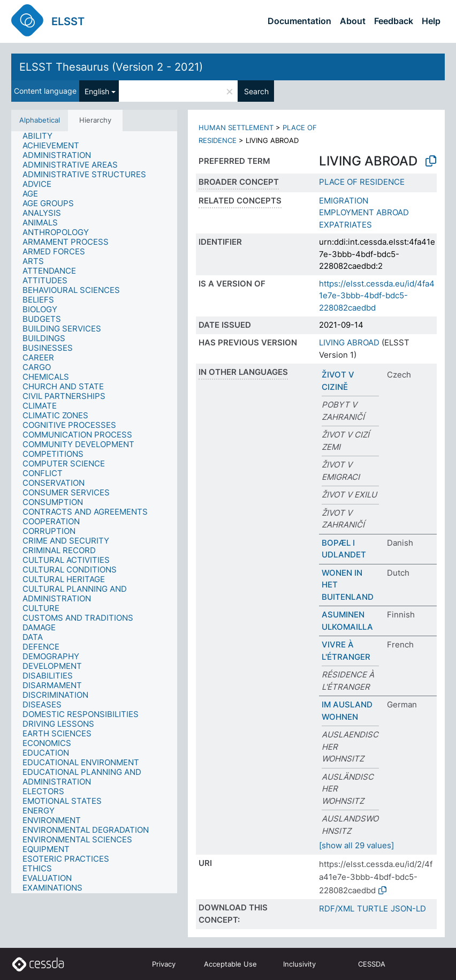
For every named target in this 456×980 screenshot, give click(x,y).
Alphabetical (40, 120)
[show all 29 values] (356, 845)
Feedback (394, 21)
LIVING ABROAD (349, 342)
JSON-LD (408, 909)
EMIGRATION (344, 201)
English (97, 91)
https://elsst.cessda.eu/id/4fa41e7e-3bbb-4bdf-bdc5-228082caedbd (377, 296)
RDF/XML (337, 909)
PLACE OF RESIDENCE (362, 182)
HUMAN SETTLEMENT (236, 127)
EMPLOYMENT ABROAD (364, 212)
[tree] (94, 512)
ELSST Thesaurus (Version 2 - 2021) (111, 67)
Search (256, 91)
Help (431, 21)
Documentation (299, 21)
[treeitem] (42, 136)
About (353, 21)
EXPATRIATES (345, 225)
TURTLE (373, 909)
